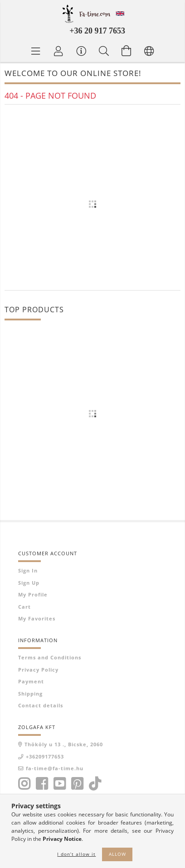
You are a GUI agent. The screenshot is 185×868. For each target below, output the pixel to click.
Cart (24, 607)
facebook (42, 784)
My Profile (33, 594)
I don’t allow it (76, 854)
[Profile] (58, 51)
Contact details (41, 705)
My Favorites (37, 618)
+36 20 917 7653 (97, 31)
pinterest (77, 784)
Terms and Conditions (50, 657)
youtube (59, 784)
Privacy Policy (38, 670)
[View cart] (127, 51)
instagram (24, 784)
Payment (31, 681)
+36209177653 (45, 756)
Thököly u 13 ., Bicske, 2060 (64, 744)
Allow (117, 854)
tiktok (97, 784)
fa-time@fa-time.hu (55, 768)
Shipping (30, 694)
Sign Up (29, 583)
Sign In (28, 570)
